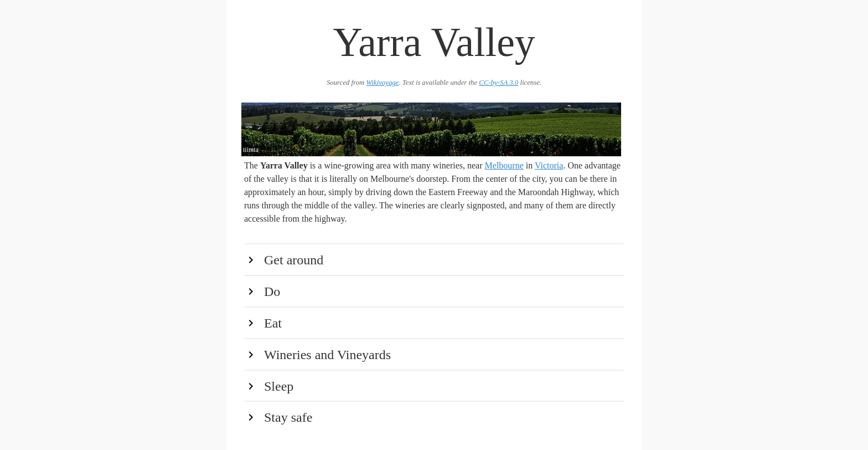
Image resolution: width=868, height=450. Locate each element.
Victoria (549, 165)
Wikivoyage (382, 83)
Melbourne (504, 165)
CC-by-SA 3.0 (498, 83)
